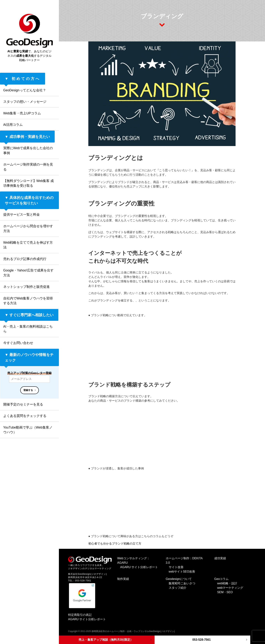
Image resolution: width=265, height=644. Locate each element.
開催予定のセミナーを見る (23, 404)
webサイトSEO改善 (182, 572)
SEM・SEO (225, 592)
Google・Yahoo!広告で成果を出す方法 (28, 273)
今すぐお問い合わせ (18, 343)
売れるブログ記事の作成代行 (25, 259)
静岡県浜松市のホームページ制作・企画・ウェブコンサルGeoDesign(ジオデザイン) (133, 631)
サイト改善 (176, 567)
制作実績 (123, 579)
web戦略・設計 (227, 583)
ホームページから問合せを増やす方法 (28, 229)
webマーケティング (230, 588)
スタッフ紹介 (178, 588)
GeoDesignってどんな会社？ (25, 90)
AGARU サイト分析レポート (139, 567)
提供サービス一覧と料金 (22, 215)
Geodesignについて (179, 579)
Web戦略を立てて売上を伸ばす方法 (28, 245)
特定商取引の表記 (80, 615)
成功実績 (220, 558)
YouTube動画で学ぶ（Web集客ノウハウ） (28, 430)
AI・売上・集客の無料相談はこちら (28, 329)
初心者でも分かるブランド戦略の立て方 (115, 544)
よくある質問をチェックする (25, 416)
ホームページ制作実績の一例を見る (28, 167)
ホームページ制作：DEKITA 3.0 (184, 560)
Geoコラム (221, 579)
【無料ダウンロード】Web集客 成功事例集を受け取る (29, 183)
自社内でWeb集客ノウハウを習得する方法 (28, 301)
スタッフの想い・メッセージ (25, 102)
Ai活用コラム (13, 125)
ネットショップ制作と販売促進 (26, 287)
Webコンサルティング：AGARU (134, 560)
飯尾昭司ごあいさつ (182, 583)
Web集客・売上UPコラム (22, 113)
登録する (28, 390)
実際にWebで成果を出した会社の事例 (28, 150)
